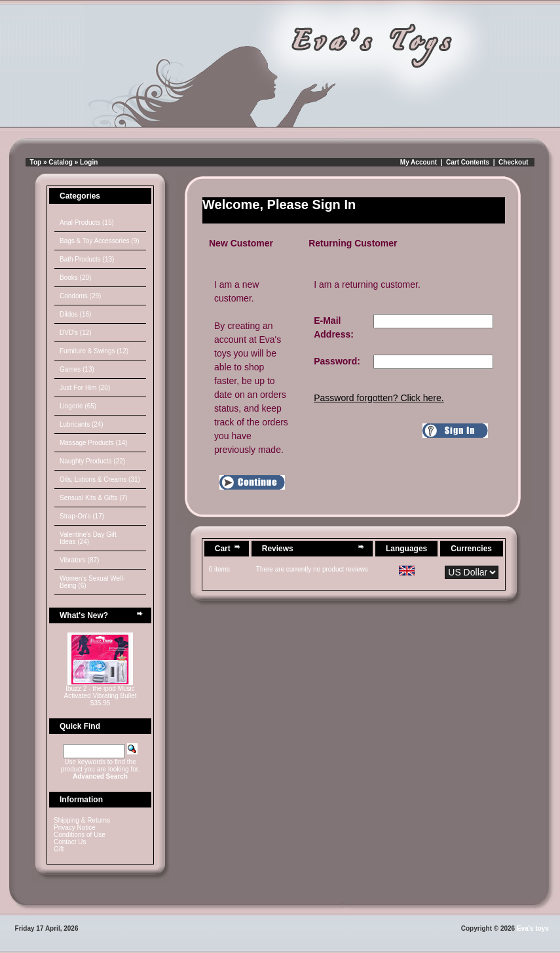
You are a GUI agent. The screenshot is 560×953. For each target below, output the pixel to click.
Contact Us (70, 842)
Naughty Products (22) (92, 461)
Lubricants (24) (82, 424)
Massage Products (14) (93, 443)
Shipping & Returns (82, 820)
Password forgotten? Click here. (379, 398)
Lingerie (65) (78, 406)
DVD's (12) (76, 333)
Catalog (61, 162)
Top (36, 162)
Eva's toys (533, 928)
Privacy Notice (75, 827)
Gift (59, 849)
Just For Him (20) (85, 388)
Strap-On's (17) (82, 516)
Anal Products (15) (87, 223)
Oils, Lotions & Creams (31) (100, 479)
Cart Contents (468, 162)
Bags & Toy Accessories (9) (100, 241)
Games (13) (77, 369)
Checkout (513, 162)
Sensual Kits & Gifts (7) (93, 498)
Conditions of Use (80, 835)
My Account (419, 162)
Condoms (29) (80, 296)
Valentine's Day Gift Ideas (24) (88, 538)
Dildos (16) (75, 314)
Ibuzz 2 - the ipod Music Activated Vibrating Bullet (101, 692)
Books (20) (75, 278)
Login (89, 162)
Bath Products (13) (87, 259)
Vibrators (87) (79, 560)
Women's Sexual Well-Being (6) (92, 582)
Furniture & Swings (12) (94, 351)
